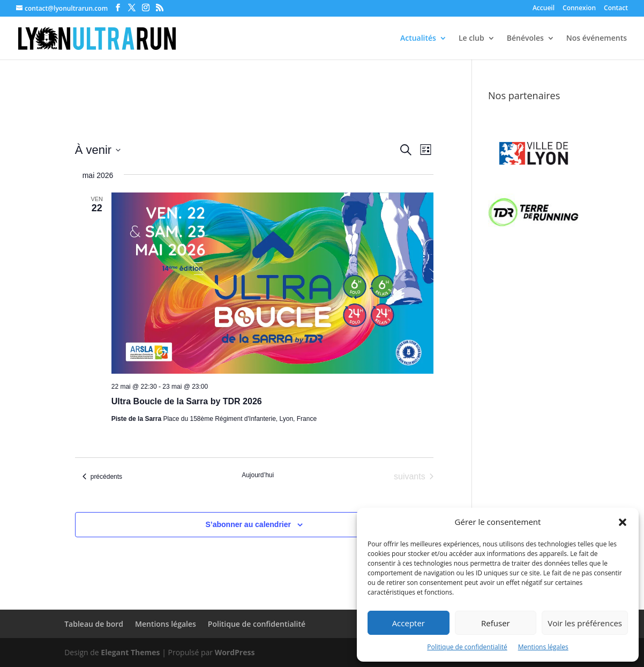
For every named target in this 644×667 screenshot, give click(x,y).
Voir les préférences (585, 623)
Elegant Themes (130, 652)
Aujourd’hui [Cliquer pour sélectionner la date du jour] (258, 475)
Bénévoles (525, 39)
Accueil (544, 9)
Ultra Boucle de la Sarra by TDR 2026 (187, 401)
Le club (471, 39)
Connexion (579, 9)
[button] (623, 522)
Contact (616, 9)
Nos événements (597, 39)
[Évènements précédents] (102, 477)
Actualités (418, 39)
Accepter (409, 623)
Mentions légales (543, 647)
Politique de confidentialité (467, 647)
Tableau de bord (94, 624)
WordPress (235, 652)
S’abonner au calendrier (249, 524)
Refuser (496, 623)
